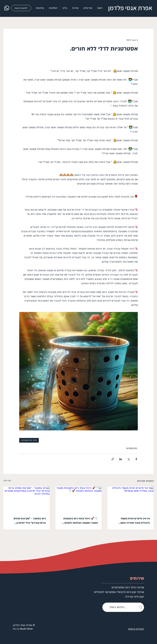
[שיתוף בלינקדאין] (121, 459)
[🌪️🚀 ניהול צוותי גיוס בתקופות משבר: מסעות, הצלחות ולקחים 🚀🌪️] (79, 500)
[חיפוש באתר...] (123, 607)
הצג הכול (7, 480)
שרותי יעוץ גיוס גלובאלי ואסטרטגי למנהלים (130, 592)
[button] (88, 8)
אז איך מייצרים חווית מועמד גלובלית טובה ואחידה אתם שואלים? (135, 521)
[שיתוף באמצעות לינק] (113, 459)
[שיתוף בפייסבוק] (136, 459)
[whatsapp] (7, 8)
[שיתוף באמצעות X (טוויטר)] (128, 459)
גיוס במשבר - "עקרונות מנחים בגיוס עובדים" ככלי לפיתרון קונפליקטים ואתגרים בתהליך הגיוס (27, 521)
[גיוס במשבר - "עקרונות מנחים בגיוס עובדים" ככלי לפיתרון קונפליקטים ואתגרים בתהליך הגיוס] (27, 500)
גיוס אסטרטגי (132, 448)
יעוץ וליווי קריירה (135, 597)
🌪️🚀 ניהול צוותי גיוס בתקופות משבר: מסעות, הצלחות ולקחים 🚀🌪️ (79, 521)
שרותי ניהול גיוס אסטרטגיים (130, 587)
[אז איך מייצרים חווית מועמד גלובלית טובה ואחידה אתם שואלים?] (130, 500)
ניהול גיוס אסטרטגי (29, 440)
